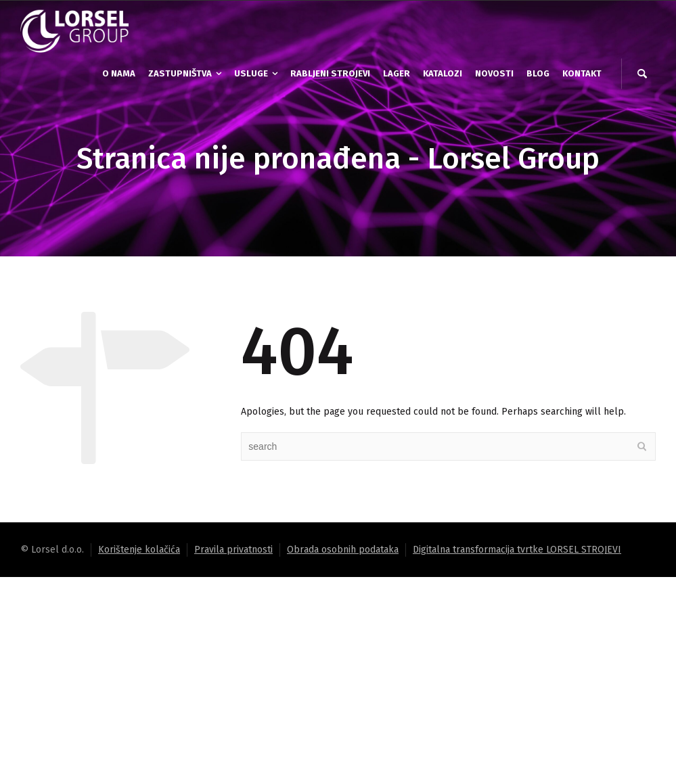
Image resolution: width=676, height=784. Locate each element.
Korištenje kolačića (139, 550)
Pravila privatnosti (233, 550)
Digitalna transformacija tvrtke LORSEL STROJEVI (517, 550)
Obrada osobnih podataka (343, 550)
